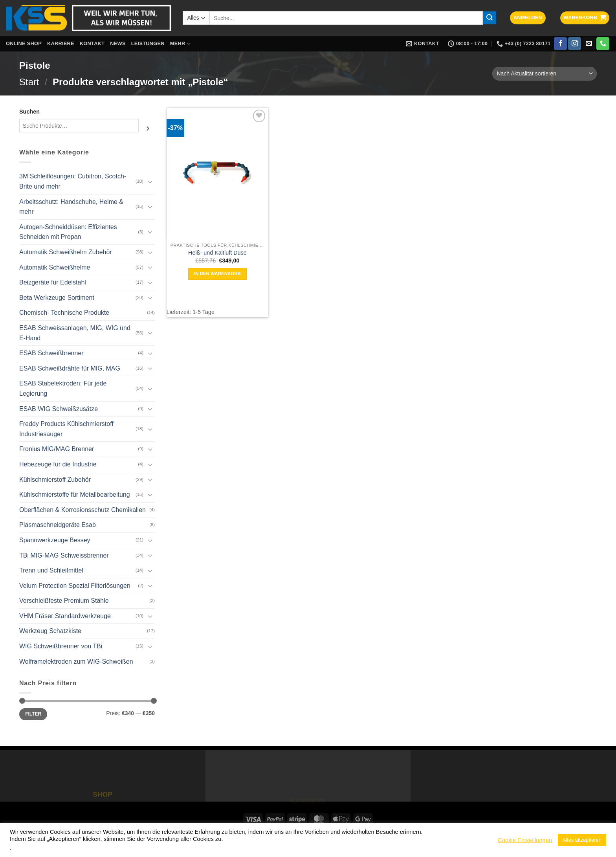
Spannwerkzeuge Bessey (55, 540)
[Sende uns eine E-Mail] (589, 44)
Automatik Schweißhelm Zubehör (66, 252)
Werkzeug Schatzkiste (50, 631)
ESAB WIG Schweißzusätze (59, 409)
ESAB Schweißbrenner (51, 353)
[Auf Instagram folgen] (575, 44)
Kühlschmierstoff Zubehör (55, 480)
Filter (33, 714)
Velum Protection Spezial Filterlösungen (75, 586)
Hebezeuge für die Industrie (58, 464)
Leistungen (148, 43)
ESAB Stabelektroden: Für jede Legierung (63, 388)
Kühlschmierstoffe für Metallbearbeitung (75, 495)
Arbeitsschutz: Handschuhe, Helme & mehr (71, 207)
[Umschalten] (150, 182)
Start (29, 82)
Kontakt (92, 43)
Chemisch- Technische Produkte (64, 313)
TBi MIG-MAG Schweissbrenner (64, 555)
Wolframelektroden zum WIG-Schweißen (76, 662)
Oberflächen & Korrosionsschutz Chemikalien (82, 510)
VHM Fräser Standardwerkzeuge (65, 616)
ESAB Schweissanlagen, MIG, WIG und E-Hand (75, 333)
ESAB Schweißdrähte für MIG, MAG (70, 368)
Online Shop (24, 43)
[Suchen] (148, 128)
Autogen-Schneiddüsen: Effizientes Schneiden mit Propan (68, 232)
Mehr (180, 44)
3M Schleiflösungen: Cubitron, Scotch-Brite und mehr (73, 181)
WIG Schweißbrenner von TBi (61, 646)
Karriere (61, 43)
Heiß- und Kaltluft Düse (217, 253)
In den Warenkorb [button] (217, 273)
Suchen (29, 112)
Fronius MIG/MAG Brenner (57, 449)
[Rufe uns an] (603, 44)
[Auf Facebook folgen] (560, 44)
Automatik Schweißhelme (55, 267)
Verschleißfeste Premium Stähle (64, 601)
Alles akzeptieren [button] (582, 840)
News (118, 43)
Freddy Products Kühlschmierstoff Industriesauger (66, 429)
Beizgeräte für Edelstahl (53, 282)
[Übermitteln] (489, 18)
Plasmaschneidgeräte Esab (58, 525)
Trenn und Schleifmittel (51, 570)
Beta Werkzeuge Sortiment (57, 298)
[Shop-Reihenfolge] (544, 74)
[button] (528, 18)
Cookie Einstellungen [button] (525, 840)
